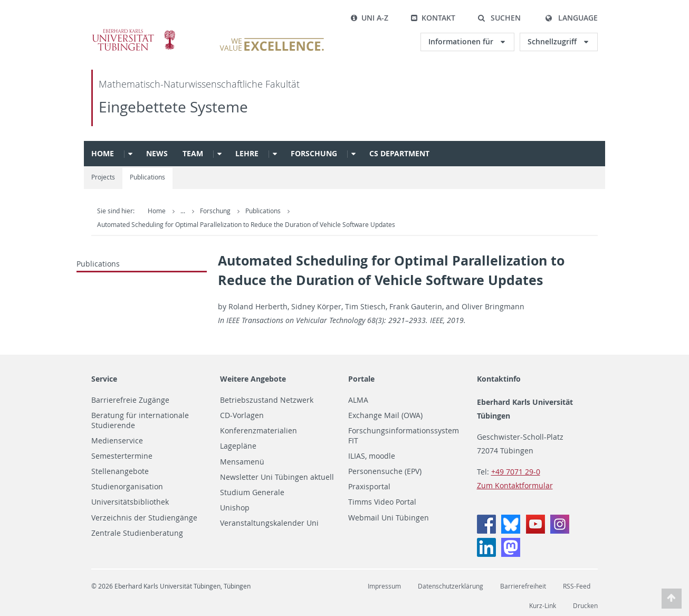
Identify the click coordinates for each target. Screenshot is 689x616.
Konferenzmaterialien (259, 431)
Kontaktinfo (499, 379)
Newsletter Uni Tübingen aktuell (277, 477)
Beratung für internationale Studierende (140, 420)
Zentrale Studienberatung (137, 533)
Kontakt (433, 18)
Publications (147, 177)
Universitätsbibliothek (130, 502)
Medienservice (117, 441)
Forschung (314, 153)
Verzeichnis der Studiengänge (144, 518)
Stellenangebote (120, 471)
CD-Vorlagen (242, 415)
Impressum (384, 586)
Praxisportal (369, 487)
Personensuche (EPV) (385, 471)
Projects (103, 177)
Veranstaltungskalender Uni (269, 523)
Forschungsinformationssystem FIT (404, 436)
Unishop (235, 508)
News (157, 153)
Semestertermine (122, 456)
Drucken (585, 606)
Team (193, 153)
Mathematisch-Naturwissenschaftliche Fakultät (199, 84)
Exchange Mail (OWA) (385, 415)
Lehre (247, 153)
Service (104, 379)
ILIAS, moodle (372, 456)
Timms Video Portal (382, 502)
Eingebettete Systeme (173, 107)
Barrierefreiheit (523, 586)
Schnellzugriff (553, 41)
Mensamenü (242, 462)
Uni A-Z (369, 18)
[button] (499, 18)
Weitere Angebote (253, 379)
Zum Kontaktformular (515, 485)
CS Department (399, 153)
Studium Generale (252, 492)
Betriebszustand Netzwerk (267, 400)
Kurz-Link (543, 606)
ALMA (358, 400)
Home (103, 153)
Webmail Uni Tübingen (389, 518)
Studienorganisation (127, 487)
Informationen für (462, 41)
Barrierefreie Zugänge (130, 400)
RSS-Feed (577, 586)
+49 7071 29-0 (516, 472)
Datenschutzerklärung (451, 586)
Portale (361, 379)
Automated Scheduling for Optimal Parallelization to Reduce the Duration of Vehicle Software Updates (246, 225)
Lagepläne (238, 446)
